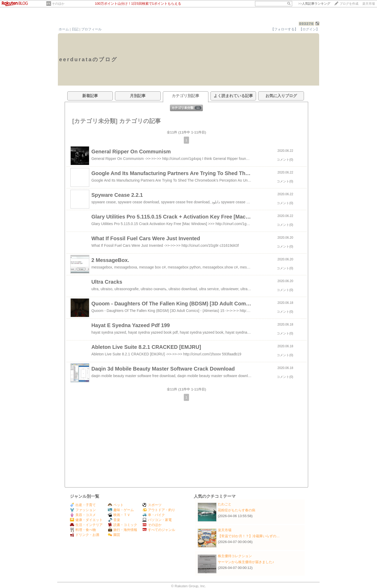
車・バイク (154, 515)
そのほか (58, 4)
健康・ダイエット (86, 520)
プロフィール (91, 29)
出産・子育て (83, 505)
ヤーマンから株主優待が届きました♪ (246, 562)
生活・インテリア (86, 525)
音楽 (114, 520)
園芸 (114, 535)
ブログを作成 (349, 4)
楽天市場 (369, 4)
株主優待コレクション (235, 556)
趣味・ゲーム (121, 510)
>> (314, 4)
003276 (306, 24)
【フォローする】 (284, 29)
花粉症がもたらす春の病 (237, 510)
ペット (116, 505)
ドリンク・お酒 (85, 535)
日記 (75, 29)
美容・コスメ (83, 515)
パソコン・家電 (157, 520)
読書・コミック (123, 525)
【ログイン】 (309, 29)
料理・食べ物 (83, 530)
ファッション (83, 510)
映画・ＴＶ (119, 515)
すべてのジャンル (159, 530)
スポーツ (152, 505)
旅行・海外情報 (123, 530)
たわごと (225, 504)
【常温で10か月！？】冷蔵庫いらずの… (249, 536)
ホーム (64, 29)
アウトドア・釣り (159, 510)
